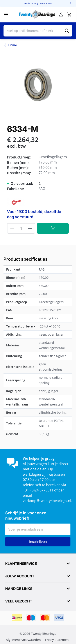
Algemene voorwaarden (23, 640)
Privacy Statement (57, 640)
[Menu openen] (6, 15)
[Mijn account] (61, 15)
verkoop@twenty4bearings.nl (47, 501)
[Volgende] (70, 3)
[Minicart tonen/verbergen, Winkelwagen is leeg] (69, 15)
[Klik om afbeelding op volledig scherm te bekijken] (38, 85)
